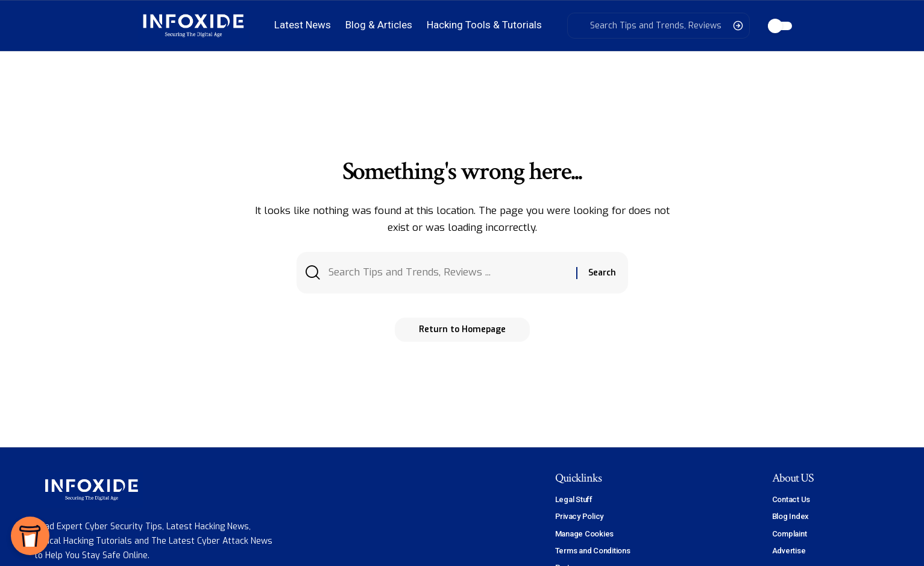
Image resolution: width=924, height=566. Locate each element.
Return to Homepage (462, 329)
